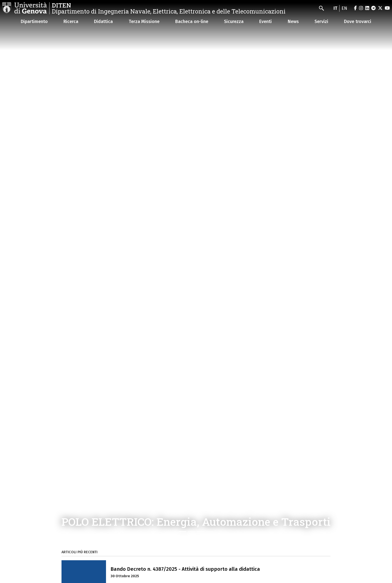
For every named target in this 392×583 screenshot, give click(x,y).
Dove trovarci (358, 21)
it (335, 8)
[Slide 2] (191, 532)
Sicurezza (234, 21)
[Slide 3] (200, 532)
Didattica (103, 21)
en (344, 8)
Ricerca (71, 21)
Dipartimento (34, 21)
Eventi (265, 21)
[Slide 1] (182, 532)
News (293, 21)
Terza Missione (144, 21)
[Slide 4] (209, 532)
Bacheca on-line (192, 21)
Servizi (321, 21)
